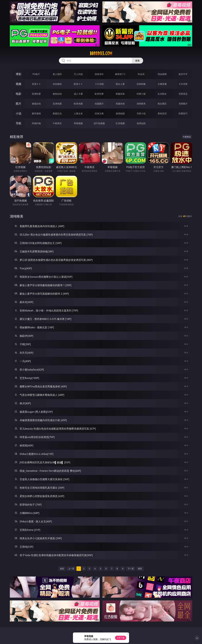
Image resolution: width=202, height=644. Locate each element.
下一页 (131, 569)
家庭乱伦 (57, 113)
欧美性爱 (99, 94)
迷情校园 (120, 113)
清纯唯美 (141, 104)
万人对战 (78, 74)
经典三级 (141, 94)
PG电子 (36, 74)
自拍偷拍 (57, 84)
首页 (62, 569)
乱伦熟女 (162, 94)
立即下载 (121, 638)
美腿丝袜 (120, 104)
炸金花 (141, 74)
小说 (19, 113)
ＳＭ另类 (183, 84)
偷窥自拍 (36, 104)
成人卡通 (78, 94)
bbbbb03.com (101, 53)
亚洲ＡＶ (36, 84)
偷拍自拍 (57, 94)
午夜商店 (57, 123)
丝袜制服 (141, 84)
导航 (19, 123)
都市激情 (36, 113)
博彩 (19, 74)
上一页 (71, 569)
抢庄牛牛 (183, 74)
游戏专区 (99, 74)
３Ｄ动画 (99, 84)
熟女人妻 (120, 84)
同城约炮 (36, 123)
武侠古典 (99, 113)
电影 (19, 94)
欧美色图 (78, 104)
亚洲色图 (57, 104)
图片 (19, 104)
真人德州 (57, 74)
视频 (19, 84)
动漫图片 (99, 104)
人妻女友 (78, 113)
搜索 (137, 61)
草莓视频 (78, 123)
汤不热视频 (99, 123)
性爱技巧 (183, 113)
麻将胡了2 (120, 74)
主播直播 (162, 84)
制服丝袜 (120, 94)
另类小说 (141, 113)
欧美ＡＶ (78, 84)
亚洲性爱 (36, 94)
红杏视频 (120, 123)
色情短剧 (141, 123)
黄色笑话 (162, 113)
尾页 (140, 569)
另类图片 (183, 104)
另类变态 (183, 94)
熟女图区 (162, 104)
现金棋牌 (162, 74)
